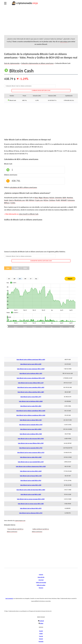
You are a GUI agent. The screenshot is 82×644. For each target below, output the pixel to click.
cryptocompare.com (20, 521)
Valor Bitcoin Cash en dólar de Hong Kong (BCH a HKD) (31, 490)
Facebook (42, 621)
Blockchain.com (20, 200)
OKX (27, 200)
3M (25, 279)
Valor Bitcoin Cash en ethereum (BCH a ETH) (31, 513)
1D (9, 279)
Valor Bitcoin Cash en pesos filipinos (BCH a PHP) (31, 443)
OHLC (25, 268)
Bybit (64, 198)
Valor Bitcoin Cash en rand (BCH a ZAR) (31, 494)
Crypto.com (39, 200)
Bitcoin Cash (8, 164)
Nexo (36, 198)
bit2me (46, 200)
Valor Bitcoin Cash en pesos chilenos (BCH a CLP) (31, 383)
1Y (31, 279)
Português (41, 641)
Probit (58, 200)
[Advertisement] (41, 22)
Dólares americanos (11, 175)
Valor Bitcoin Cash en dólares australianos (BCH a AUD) (31, 411)
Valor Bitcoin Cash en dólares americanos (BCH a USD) (31, 360)
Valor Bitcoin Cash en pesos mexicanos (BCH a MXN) (31, 369)
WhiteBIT (64, 200)
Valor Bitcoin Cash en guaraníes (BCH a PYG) (31, 448)
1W (14, 279)
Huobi (6, 200)
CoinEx (13, 203)
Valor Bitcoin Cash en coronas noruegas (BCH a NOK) (31, 499)
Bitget (41, 198)
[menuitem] (41, 326)
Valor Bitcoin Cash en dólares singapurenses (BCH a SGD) (31, 466)
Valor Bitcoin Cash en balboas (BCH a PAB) (31, 434)
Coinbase (52, 200)
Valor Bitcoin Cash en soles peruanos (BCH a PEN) (31, 439)
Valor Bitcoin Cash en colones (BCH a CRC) (31, 420)
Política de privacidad (41, 582)
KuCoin (52, 198)
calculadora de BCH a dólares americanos (23, 187)
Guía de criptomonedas (12, 63)
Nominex (70, 198)
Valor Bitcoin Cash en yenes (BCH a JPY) (31, 397)
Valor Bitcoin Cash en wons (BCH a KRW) (31, 429)
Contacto (41, 575)
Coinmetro (58, 198)
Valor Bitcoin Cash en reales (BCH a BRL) (31, 406)
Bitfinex (7, 203)
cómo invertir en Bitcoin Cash (29, 214)
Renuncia (41, 588)
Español (41, 631)
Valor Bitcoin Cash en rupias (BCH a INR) (31, 485)
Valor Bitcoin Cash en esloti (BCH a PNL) (31, 481)
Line (8, 268)
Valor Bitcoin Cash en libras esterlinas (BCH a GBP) (31, 392)
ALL (36, 279)
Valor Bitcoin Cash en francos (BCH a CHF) (31, 476)
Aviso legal (41, 580)
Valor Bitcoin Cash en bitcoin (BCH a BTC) (31, 508)
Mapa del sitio (41, 577)
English (41, 634)
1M (20, 279)
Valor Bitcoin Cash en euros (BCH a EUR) (31, 364)
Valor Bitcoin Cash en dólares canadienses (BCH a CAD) (31, 415)
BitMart (32, 200)
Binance (46, 198)
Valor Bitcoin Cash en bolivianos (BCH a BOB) (31, 401)
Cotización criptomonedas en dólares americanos (37, 63)
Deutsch (41, 639)
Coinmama (71, 200)
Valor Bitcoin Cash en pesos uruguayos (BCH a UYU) (31, 453)
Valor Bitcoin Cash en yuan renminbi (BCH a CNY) (31, 462)
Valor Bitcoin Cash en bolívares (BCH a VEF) (31, 373)
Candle (16, 268)
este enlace (64, 42)
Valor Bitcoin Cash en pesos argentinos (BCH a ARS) (31, 387)
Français (41, 636)
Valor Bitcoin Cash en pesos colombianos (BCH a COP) (31, 378)
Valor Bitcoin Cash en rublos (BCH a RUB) (31, 457)
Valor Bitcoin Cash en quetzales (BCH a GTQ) (31, 425)
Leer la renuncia (9, 598)
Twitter (42, 623)
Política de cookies (41, 585)
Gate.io (11, 200)
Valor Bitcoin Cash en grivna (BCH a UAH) (31, 471)
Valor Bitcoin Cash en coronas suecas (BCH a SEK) (31, 504)
